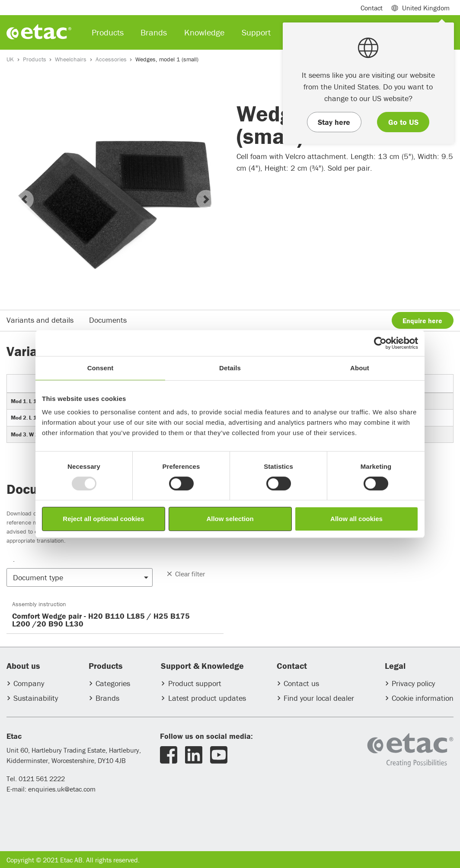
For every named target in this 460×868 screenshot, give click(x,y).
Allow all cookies (356, 519)
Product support (195, 683)
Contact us (301, 683)
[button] (24, 199)
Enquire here (422, 321)
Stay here (334, 122)
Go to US (403, 122)
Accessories (111, 59)
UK (10, 59)
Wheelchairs (71, 59)
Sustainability (36, 698)
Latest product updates (207, 698)
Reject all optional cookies (103, 519)
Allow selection (230, 519)
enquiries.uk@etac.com (62, 789)
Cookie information (423, 698)
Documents (108, 320)
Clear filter (185, 574)
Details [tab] (230, 368)
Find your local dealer (319, 698)
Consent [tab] (101, 368)
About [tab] (360, 368)
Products (35, 59)
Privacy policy (413, 683)
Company (29, 683)
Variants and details (40, 320)
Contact (372, 8)
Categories (113, 683)
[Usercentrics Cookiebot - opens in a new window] (380, 343)
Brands (107, 698)
